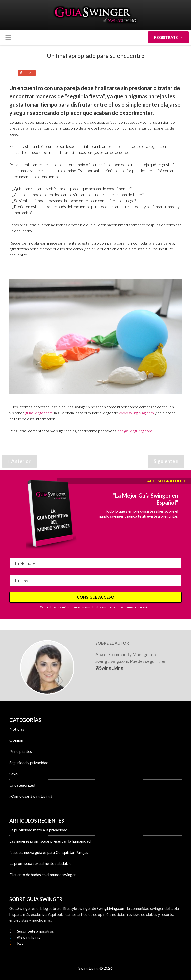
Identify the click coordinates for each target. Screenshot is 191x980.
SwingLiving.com (111, 908)
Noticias (17, 729)
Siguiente (166, 461)
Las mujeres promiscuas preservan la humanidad (50, 841)
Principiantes (21, 751)
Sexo (14, 774)
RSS (16, 943)
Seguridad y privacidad (29, 763)
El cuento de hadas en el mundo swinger (43, 875)
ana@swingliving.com (135, 431)
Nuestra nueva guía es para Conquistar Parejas (49, 852)
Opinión (16, 740)
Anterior (20, 461)
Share (22, 73)
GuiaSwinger (95, 15)
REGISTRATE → (168, 37)
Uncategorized (22, 785)
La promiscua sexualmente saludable (40, 863)
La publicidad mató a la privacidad (38, 830)
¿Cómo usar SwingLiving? (31, 796)
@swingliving (24, 937)
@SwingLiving (109, 668)
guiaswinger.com (39, 413)
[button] (8, 37)
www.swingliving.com (136, 413)
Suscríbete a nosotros (32, 931)
